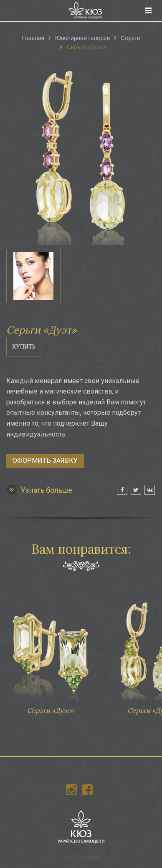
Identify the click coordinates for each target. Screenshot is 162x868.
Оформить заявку (45, 460)
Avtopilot (90, 858)
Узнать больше (39, 490)
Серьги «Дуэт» (50, 653)
